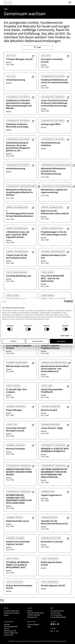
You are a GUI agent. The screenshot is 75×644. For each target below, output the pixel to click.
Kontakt (30, 608)
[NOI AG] (8, 3)
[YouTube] (58, 624)
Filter (37, 47)
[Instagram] (51, 624)
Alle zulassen (61, 341)
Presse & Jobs (31, 622)
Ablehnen (14, 341)
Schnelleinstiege (9, 622)
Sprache (53, 628)
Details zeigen (65, 336)
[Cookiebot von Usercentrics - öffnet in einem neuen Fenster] (65, 301)
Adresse (6, 608)
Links (52, 608)
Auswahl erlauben (37, 341)
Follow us (54, 622)
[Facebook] (54, 624)
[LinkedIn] (56, 624)
